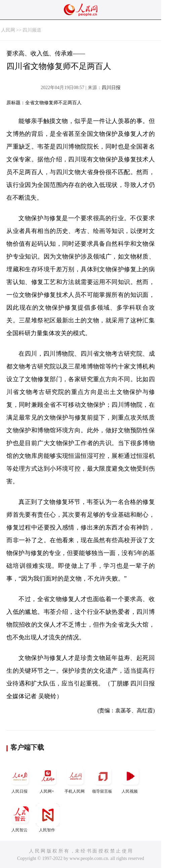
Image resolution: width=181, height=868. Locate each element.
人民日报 (20, 779)
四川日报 (111, 88)
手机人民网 (75, 779)
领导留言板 (103, 779)
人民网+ (48, 779)
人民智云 (20, 818)
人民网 (8, 30)
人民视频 (130, 779)
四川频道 (32, 30)
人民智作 (48, 818)
